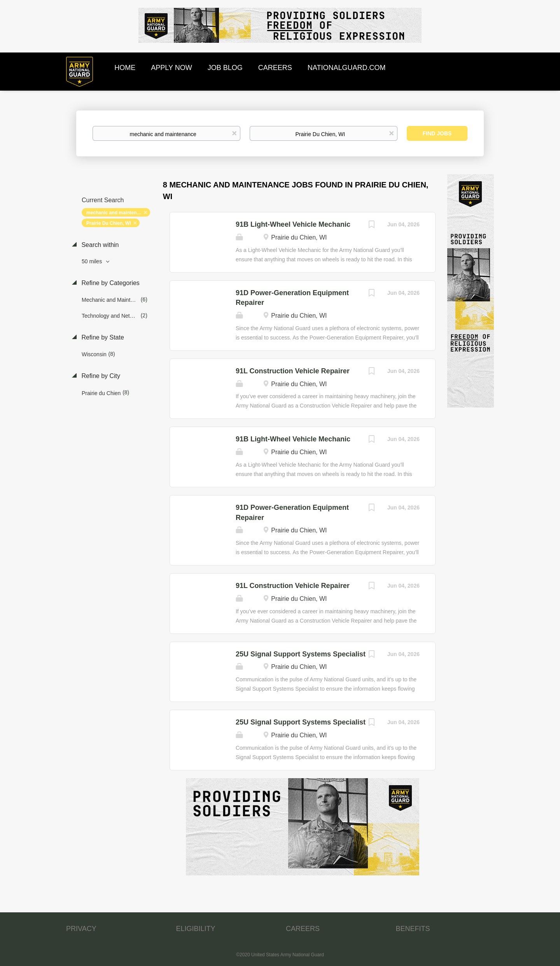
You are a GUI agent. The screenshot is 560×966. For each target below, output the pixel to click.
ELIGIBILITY (196, 929)
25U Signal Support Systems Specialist (301, 654)
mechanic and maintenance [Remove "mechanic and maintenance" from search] (117, 213)
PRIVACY (81, 929)
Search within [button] (99, 245)
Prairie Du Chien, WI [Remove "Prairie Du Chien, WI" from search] (109, 223)
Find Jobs (437, 133)
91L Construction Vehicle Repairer (293, 371)
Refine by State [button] (102, 337)
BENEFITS (413, 929)
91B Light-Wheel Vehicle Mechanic (293, 224)
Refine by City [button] (100, 376)
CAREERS (303, 929)
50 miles (93, 261)
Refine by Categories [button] (110, 283)
